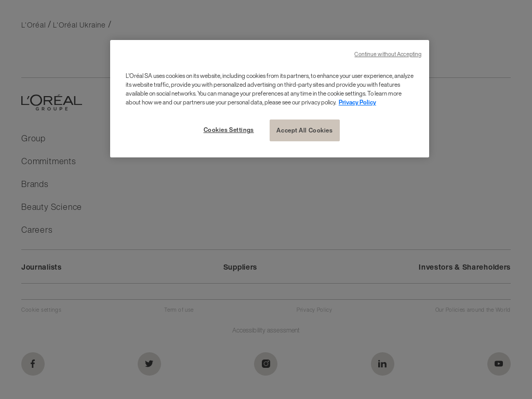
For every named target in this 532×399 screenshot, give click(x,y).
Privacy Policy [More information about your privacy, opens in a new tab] (357, 102)
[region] (270, 99)
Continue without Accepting (388, 54)
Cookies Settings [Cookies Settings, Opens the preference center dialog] (229, 130)
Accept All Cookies (304, 130)
